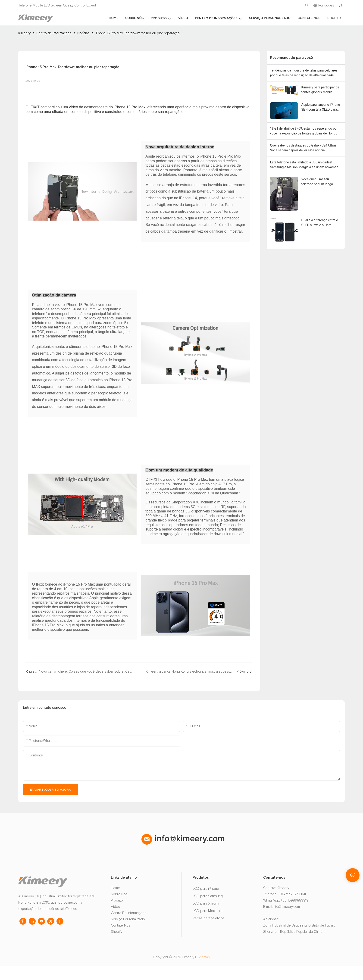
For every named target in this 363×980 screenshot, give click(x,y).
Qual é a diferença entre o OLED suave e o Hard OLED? (320, 223)
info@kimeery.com (183, 852)
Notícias (83, 33)
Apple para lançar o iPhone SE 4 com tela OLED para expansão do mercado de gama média (321, 107)
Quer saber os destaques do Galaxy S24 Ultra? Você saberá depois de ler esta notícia (303, 148)
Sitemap (203, 971)
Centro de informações (54, 33)
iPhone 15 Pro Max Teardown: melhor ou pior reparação (138, 33)
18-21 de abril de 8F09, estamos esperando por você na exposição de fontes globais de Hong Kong (304, 131)
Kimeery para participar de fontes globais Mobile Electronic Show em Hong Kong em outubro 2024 (320, 90)
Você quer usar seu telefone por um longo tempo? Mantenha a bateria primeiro (321, 182)
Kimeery (24, 33)
